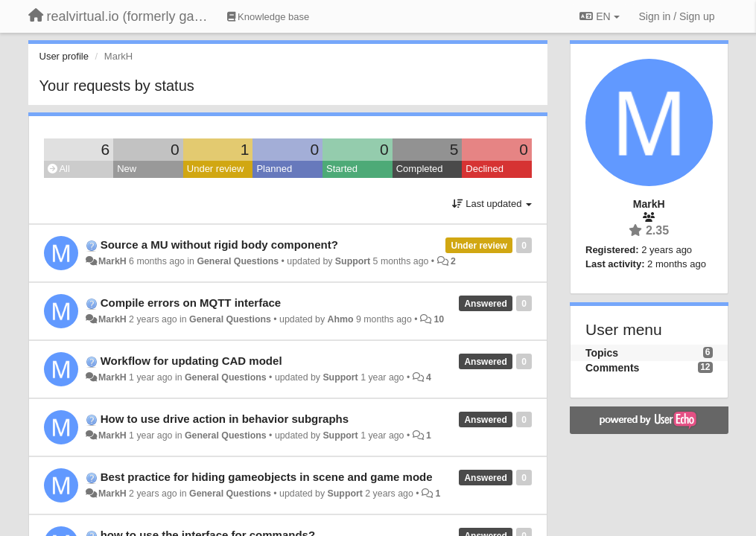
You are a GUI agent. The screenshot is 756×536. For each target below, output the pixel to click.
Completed (420, 169)
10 (439, 319)
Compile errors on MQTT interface (191, 303)
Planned (274, 169)
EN (599, 16)
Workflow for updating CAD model (191, 361)
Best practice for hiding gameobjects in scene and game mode (267, 477)
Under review (216, 169)
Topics (602, 353)
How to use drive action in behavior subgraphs (225, 419)
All (59, 169)
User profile (64, 56)
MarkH (112, 261)
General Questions (238, 261)
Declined (485, 169)
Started (342, 169)
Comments (612, 368)
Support (353, 261)
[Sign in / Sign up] (677, 16)
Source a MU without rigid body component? (219, 245)
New (127, 169)
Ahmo (341, 319)
